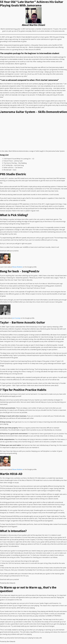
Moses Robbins (17, 267)
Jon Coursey (16, 318)
